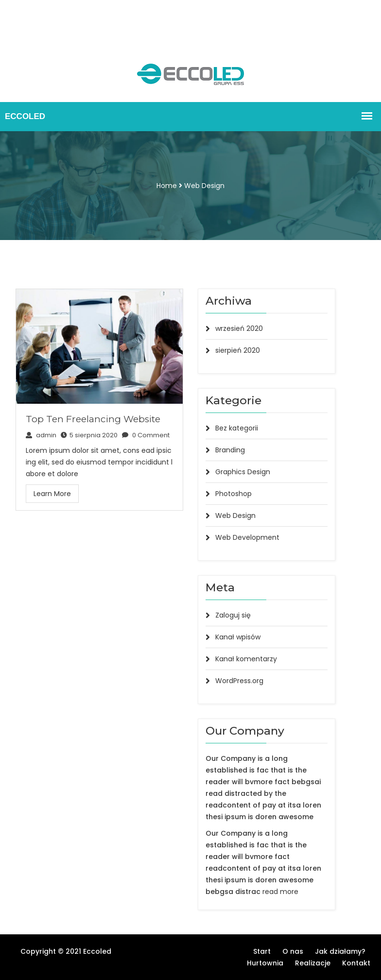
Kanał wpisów (238, 637)
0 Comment (146, 435)
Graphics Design (243, 472)
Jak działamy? (46, 23)
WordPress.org (239, 681)
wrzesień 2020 (239, 328)
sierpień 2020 (238, 350)
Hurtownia (97, 23)
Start (30, 12)
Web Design (204, 186)
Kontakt (79, 35)
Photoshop (234, 494)
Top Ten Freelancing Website (93, 419)
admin (41, 435)
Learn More (52, 494)
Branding (230, 450)
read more (280, 892)
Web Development (247, 537)
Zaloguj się (233, 615)
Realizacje (39, 35)
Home (167, 186)
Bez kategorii (237, 428)
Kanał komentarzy (246, 659)
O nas (59, 12)
